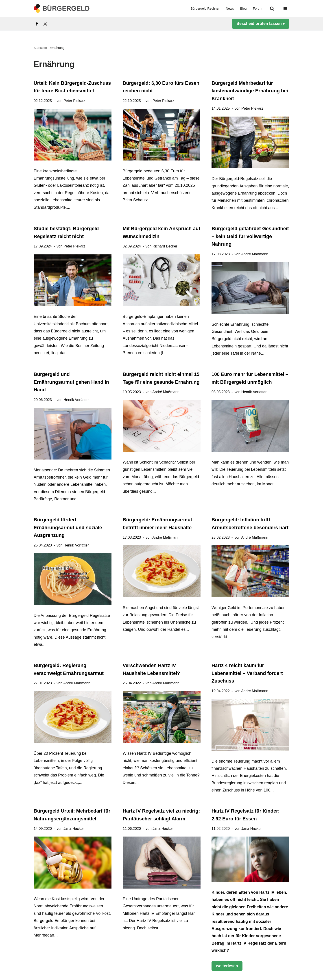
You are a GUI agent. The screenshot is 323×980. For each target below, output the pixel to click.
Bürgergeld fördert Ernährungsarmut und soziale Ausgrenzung (68, 527)
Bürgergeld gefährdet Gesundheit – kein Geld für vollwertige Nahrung (250, 236)
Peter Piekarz (74, 101)
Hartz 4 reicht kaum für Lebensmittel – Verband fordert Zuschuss (247, 673)
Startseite (40, 48)
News (230, 9)
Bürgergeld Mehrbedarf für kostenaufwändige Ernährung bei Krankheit (250, 91)
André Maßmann (255, 254)
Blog (243, 9)
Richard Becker (165, 246)
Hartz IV (267, 892)
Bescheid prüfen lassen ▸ (261, 24)
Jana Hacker (74, 828)
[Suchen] (272, 9)
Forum (258, 9)
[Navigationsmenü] (285, 9)
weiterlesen (225, 967)
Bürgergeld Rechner (205, 9)
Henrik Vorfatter (76, 399)
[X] (45, 24)
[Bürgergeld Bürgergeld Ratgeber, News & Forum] (62, 8)
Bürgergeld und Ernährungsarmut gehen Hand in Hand (71, 382)
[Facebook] (37, 24)
